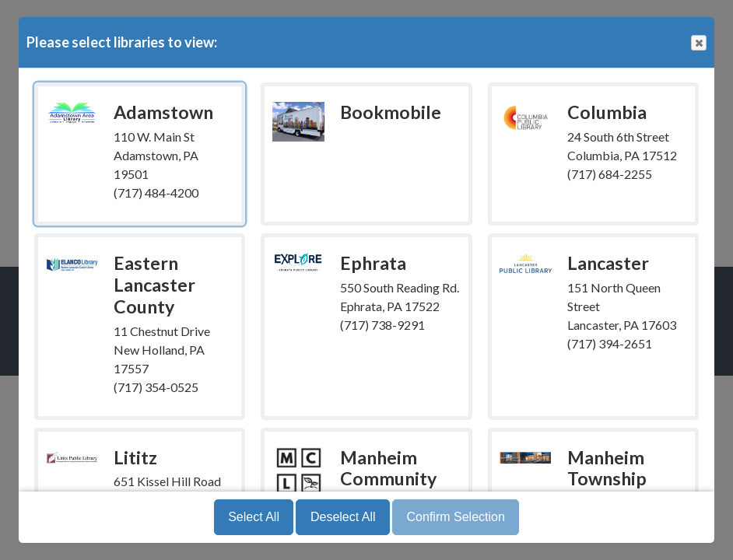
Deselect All (343, 517)
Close (698, 43)
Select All (254, 517)
